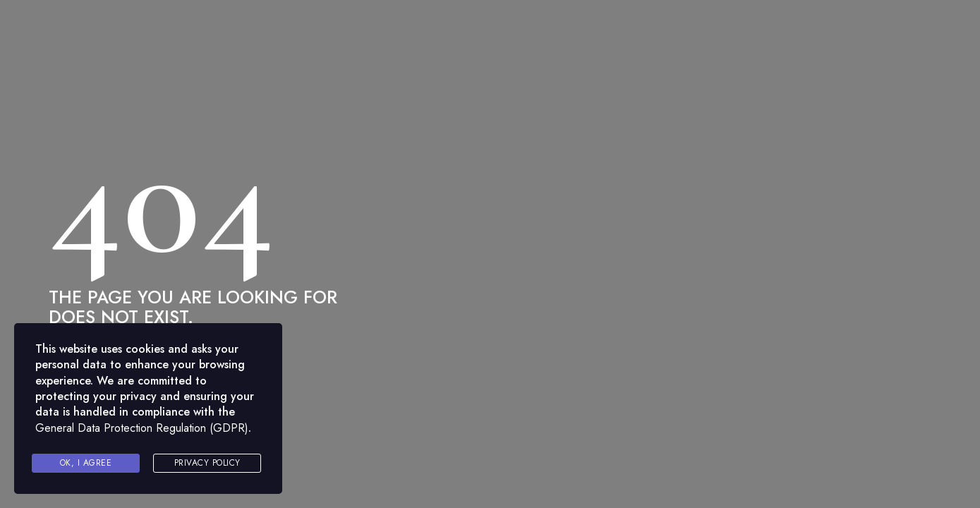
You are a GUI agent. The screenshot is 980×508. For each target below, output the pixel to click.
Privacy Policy (207, 463)
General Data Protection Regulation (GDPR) (142, 428)
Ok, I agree (86, 463)
